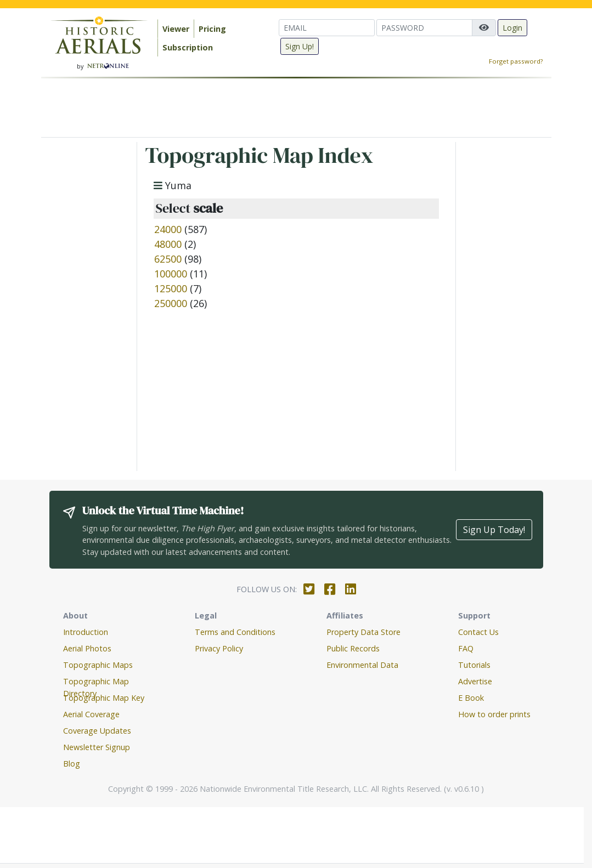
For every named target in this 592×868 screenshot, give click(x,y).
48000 (168, 244)
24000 (168, 229)
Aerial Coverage (91, 714)
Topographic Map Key (104, 698)
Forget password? (516, 61)
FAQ (466, 648)
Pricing (212, 29)
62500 (168, 259)
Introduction (86, 632)
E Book (471, 698)
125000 (171, 288)
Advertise (475, 681)
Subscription (188, 47)
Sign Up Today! (494, 530)
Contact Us (478, 632)
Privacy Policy (219, 648)
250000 (171, 303)
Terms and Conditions (235, 632)
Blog (72, 764)
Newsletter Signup (97, 747)
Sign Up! (300, 46)
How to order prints (494, 714)
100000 (171, 274)
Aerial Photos (87, 648)
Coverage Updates (97, 731)
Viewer (176, 29)
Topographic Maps (98, 665)
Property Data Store (363, 632)
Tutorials (474, 665)
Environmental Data (362, 665)
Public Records (353, 648)
